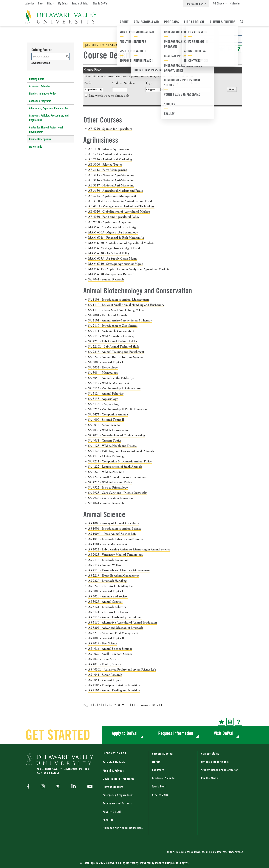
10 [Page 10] (128, 705)
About (124, 22)
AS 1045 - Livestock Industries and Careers (116, 539)
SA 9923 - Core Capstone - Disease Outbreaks (118, 493)
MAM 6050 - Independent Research (111, 274)
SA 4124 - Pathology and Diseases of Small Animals (121, 451)
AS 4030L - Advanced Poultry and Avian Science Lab (122, 669)
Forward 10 (147, 705)
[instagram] (43, 787)
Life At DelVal (194, 22)
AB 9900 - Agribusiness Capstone (110, 222)
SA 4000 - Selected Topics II (106, 420)
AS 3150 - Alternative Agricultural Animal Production (123, 622)
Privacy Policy (235, 852)
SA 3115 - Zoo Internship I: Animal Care (114, 388)
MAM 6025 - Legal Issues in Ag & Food (114, 248)
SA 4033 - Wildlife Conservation (109, 430)
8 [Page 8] (119, 705)
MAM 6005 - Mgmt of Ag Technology (113, 232)
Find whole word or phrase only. (109, 96)
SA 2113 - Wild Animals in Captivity (111, 336)
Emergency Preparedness (118, 795)
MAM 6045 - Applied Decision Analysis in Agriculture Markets (129, 269)
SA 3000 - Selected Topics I (106, 362)
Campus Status (210, 754)
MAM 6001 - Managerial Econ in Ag (112, 227)
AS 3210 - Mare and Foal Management (113, 633)
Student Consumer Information (220, 770)
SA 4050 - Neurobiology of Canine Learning (117, 435)
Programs (171, 22)
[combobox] (205, 39)
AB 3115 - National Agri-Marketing (111, 175)
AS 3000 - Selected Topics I (106, 591)
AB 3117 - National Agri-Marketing (111, 185)
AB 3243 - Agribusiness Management (112, 196)
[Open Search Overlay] (242, 22)
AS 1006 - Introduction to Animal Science (115, 528)
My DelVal (63, 3)
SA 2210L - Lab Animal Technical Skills (114, 346)
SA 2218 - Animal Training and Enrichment (116, 352)
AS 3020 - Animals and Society (108, 596)
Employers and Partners (117, 803)
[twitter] (58, 787)
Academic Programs (40, 101)
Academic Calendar (40, 86)
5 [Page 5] (107, 705)
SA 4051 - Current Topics (105, 440)
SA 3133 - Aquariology (103, 399)
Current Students (113, 787)
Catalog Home (37, 79)
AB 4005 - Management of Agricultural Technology (121, 206)
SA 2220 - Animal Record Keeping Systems (116, 357)
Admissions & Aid (146, 22)
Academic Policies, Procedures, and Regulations (49, 118)
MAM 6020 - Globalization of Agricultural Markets (121, 243)
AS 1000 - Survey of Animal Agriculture (114, 523)
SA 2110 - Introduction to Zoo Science (113, 326)
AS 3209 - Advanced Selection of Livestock (116, 628)
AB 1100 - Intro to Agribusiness (109, 149)
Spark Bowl (159, 786)
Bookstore (158, 770)
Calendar (235, 3)
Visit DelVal (224, 733)
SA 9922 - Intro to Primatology (108, 487)
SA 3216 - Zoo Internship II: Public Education (118, 409)
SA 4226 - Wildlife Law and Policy (110, 482)
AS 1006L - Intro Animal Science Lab (112, 534)
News (41, 3)
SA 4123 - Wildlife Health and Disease (112, 446)
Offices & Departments (215, 762)
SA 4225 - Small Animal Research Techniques (117, 477)
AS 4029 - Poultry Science (105, 664)
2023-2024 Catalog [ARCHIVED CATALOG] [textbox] (192, 39)
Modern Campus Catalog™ (172, 863)
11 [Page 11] (133, 705)
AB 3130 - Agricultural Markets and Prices (115, 191)
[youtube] (89, 787)
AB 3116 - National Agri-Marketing (111, 180)
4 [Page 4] (103, 705)
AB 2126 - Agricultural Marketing (110, 159)
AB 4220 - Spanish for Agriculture (110, 129)
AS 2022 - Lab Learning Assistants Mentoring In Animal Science (129, 549)
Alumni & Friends (223, 22)
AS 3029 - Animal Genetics (105, 602)
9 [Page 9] (123, 705)
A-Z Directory (220, 3)
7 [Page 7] (115, 705)
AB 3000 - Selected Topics (105, 164)
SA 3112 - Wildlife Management (109, 383)
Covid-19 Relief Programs (118, 779)
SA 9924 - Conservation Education (110, 498)
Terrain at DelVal (81, 3)
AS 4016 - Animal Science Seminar (110, 649)
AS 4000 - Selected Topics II (106, 638)
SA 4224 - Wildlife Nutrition (106, 472)
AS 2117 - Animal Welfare (105, 565)
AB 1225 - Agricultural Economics (110, 154)
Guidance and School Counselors (123, 828)
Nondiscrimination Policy (43, 93)
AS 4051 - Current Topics (105, 680)
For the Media (210, 778)
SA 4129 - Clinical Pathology (107, 456)
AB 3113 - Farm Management (107, 170)
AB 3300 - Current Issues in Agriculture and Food (120, 201)
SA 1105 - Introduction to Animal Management (119, 299)
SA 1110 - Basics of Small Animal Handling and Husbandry (126, 305)
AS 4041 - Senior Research (105, 675)
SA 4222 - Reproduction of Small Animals (115, 467)
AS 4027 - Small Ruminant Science (110, 654)
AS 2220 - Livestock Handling (107, 581)
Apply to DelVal (125, 733)
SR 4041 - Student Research (106, 279)
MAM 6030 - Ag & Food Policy (109, 253)
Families (108, 820)
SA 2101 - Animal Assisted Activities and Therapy (120, 320)
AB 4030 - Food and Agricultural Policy (114, 217)
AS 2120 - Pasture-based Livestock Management (119, 570)
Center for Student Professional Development (46, 130)
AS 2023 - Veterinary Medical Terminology (116, 555)
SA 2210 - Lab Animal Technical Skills (113, 341)
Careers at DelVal (163, 754)
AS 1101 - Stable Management (108, 544)
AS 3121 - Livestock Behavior (107, 607)
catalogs (90, 863)
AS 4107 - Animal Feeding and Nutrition (114, 690)
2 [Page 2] (96, 705)
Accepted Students (114, 762)
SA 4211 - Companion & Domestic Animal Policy (120, 461)
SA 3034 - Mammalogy (103, 373)
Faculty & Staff (112, 812)
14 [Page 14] (160, 705)
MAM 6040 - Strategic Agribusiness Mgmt (115, 264)
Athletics (30, 3)
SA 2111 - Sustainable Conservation (111, 331)
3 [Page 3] (99, 705)
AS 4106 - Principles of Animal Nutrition (114, 685)
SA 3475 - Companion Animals (108, 414)
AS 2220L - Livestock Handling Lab (111, 586)
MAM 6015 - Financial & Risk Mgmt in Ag (116, 238)
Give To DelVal (100, 3)
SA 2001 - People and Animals (108, 315)
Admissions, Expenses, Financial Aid (49, 108)
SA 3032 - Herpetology (103, 367)
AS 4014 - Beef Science (103, 643)
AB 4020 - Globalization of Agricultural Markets (119, 211)
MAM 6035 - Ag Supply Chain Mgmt (112, 258)
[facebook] (29, 787)
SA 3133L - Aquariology (104, 404)
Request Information (176, 733)
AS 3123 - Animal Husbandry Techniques (115, 617)
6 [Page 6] (111, 705)
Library (51, 3)
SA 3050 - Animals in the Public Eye (111, 378)
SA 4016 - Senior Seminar (105, 425)
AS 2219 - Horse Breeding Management (114, 575)
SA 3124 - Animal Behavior (106, 393)
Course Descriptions (40, 139)
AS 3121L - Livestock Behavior (108, 612)
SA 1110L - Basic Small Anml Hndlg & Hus (116, 310)
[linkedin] (74, 787)
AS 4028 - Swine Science (104, 659)
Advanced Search (41, 63)
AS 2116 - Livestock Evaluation (108, 560)
